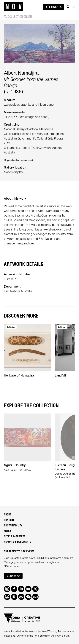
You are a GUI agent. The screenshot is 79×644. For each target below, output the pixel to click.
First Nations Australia (18, 291)
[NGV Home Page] (14, 7)
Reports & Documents (18, 542)
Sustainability (13, 526)
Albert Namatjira (21, 73)
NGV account (12, 566)
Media (7, 531)
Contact (9, 520)
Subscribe (13, 576)
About (8, 515)
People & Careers (15, 536)
